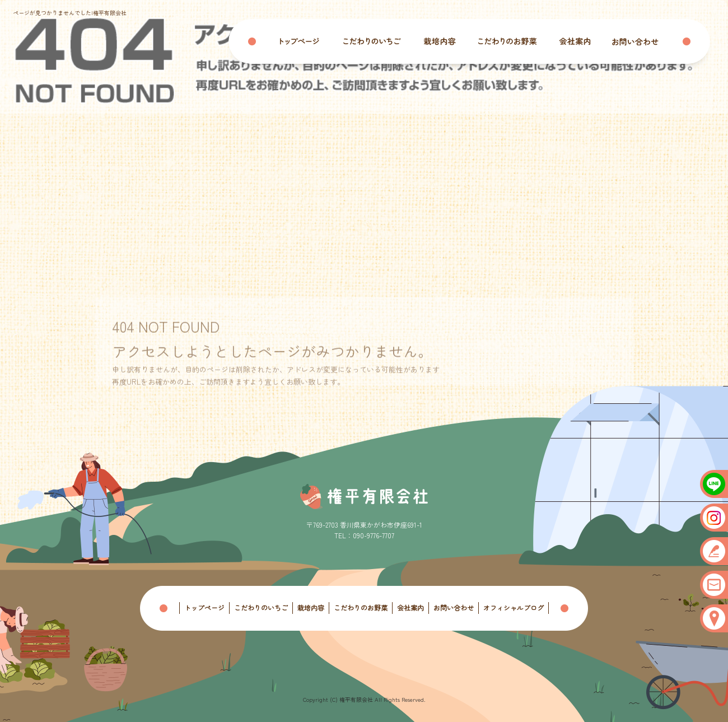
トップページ (306, 41)
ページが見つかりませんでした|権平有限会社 (70, 13)
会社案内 (575, 41)
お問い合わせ (642, 41)
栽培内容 (440, 41)
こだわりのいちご (373, 41)
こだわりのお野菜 (507, 41)
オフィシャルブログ (514, 607)
